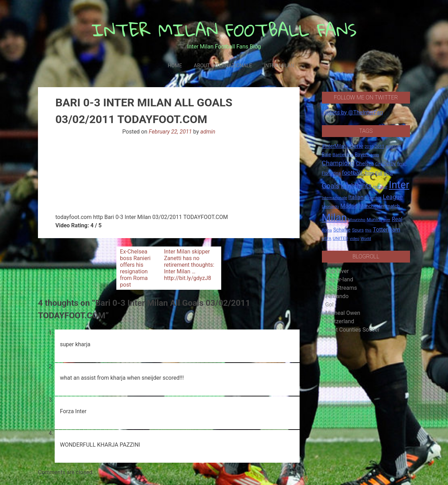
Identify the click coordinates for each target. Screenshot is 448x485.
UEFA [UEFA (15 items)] (327, 238)
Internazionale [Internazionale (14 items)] (335, 198)
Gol (330, 305)
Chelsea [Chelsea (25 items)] (365, 164)
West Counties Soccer (353, 330)
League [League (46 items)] (393, 197)
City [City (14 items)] (379, 164)
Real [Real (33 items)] (397, 219)
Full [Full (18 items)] (379, 173)
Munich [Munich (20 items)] (374, 219)
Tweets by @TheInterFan (353, 112)
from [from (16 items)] (370, 173)
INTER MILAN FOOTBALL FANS (224, 30)
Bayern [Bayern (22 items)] (362, 154)
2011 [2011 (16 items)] (380, 146)
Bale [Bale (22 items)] (327, 154)
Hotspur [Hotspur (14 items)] (380, 187)
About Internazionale (223, 66)
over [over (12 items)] (387, 220)
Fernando (337, 296)
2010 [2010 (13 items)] (369, 147)
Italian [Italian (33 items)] (356, 197)
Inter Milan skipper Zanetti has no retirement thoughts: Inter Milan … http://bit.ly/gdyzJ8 (189, 265)
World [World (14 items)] (366, 238)
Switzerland (340, 321)
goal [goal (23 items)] (388, 173)
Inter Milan (279, 66)
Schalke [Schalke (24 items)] (342, 230)
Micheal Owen (343, 313)
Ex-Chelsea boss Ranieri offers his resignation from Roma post (135, 268)
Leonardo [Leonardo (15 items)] (330, 206)
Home (175, 66)
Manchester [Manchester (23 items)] (372, 206)
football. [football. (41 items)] (353, 173)
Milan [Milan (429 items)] (334, 218)
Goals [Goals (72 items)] (331, 186)
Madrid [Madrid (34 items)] (349, 206)
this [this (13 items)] (368, 230)
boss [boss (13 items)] (375, 155)
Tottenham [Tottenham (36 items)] (387, 230)
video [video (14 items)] (355, 238)
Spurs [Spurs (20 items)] (358, 230)
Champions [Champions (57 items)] (338, 163)
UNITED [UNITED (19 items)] (341, 238)
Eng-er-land (339, 279)
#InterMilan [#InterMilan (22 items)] (334, 146)
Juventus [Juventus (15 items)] (373, 198)
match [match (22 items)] (393, 206)
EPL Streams (341, 288)
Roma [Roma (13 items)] (327, 230)
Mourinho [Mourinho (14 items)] (357, 220)
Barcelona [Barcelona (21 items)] (343, 154)
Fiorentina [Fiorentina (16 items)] (331, 173)
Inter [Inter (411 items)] (399, 185)
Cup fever (337, 271)
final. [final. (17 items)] (402, 164)
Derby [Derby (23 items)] (390, 164)
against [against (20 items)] (393, 146)
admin (208, 132)
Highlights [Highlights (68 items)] (356, 186)
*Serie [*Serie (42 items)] (355, 146)
